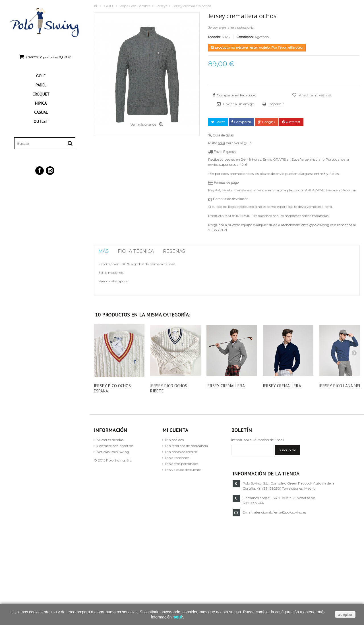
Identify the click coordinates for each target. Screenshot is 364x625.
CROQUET (41, 94)
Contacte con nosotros (115, 446)
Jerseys (162, 6)
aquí (221, 143)
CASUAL (41, 112)
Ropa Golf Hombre (135, 6)
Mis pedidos (174, 440)
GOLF (41, 76)
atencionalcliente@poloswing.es (280, 512)
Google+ (267, 122)
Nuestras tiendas (110, 440)
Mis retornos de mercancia (187, 446)
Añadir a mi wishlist (315, 95)
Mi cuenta (175, 430)
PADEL (41, 85)
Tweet (218, 122)
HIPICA (41, 103)
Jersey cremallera (226, 386)
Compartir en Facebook (236, 95)
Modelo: (214, 37)
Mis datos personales (182, 464)
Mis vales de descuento (183, 470)
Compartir (241, 122)
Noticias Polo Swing (113, 452)
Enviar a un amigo (238, 104)
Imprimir (276, 104)
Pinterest (291, 122)
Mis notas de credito (181, 452)
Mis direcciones (177, 458)
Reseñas (174, 251)
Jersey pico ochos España (112, 388)
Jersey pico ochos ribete (169, 388)
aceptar (345, 614)
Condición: (245, 37)
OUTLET (41, 121)
